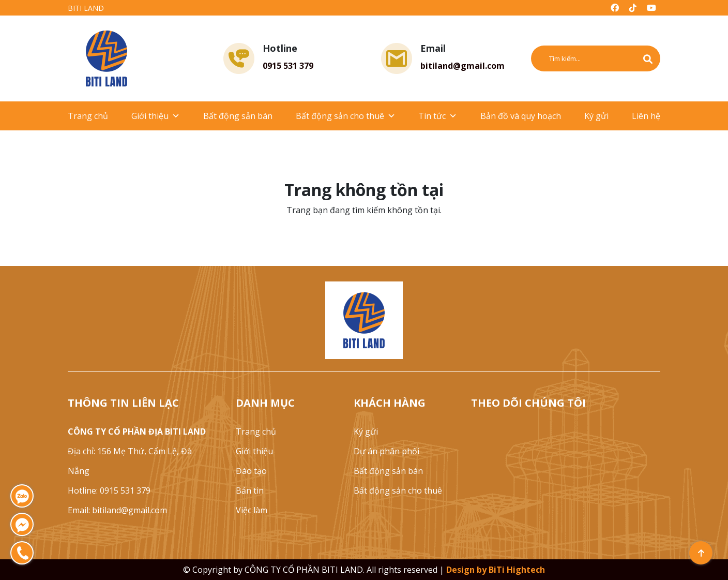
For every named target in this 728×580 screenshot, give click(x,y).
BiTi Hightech (517, 570)
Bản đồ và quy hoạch (521, 116)
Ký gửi (596, 116)
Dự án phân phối (386, 451)
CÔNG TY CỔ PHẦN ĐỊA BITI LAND (137, 432)
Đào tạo (251, 471)
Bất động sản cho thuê (346, 116)
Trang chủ (88, 116)
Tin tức (438, 116)
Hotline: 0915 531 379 (109, 490)
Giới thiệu (156, 116)
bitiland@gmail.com (462, 66)
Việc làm (252, 510)
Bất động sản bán (238, 116)
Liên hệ (646, 116)
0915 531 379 (288, 66)
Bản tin (250, 490)
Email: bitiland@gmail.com (117, 510)
